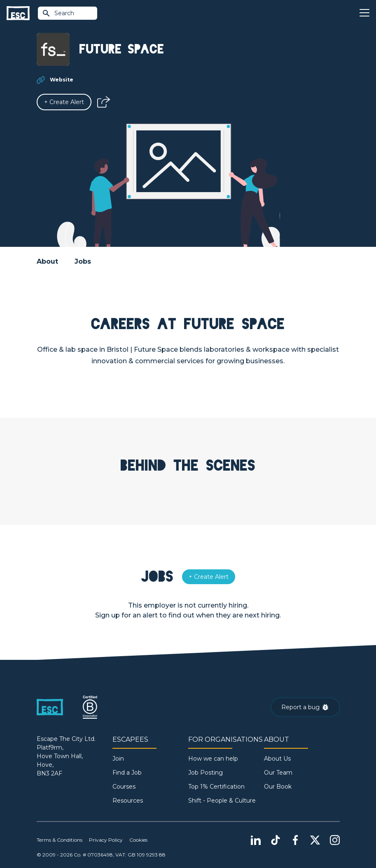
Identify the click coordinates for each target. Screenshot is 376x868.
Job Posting (206, 773)
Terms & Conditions (60, 840)
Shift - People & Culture (222, 801)
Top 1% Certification (216, 787)
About (47, 261)
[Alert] (64, 102)
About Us (277, 759)
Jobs (83, 261)
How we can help (213, 759)
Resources (128, 801)
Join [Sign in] (118, 759)
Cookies (138, 840)
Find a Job (127, 773)
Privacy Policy (106, 840)
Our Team (278, 773)
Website (62, 80)
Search (58, 13)
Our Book (278, 787)
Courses (124, 787)
